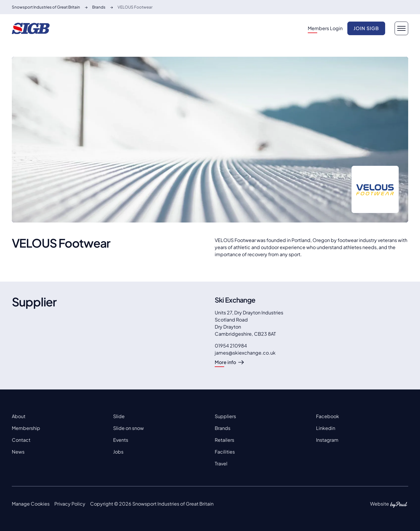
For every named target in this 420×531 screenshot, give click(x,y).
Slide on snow (128, 428)
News (18, 452)
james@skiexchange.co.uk (245, 353)
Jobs (118, 452)
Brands (223, 428)
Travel (221, 463)
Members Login (325, 28)
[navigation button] (401, 28)
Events (121, 440)
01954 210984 (231, 346)
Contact (21, 440)
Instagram (327, 440)
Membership (26, 428)
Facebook (328, 416)
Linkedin (326, 428)
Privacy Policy (70, 504)
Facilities (225, 452)
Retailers (224, 440)
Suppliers (225, 416)
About (19, 416)
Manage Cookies (31, 504)
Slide (119, 416)
